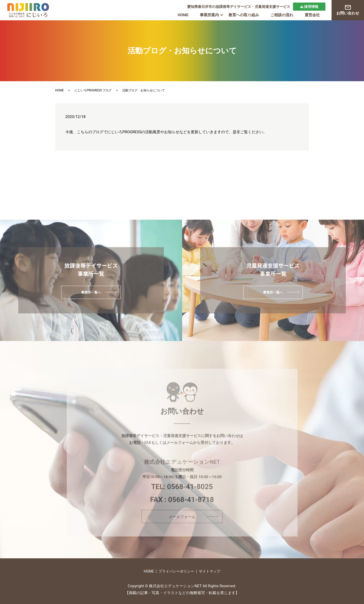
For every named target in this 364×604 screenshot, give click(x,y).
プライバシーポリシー (176, 571)
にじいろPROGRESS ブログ (93, 90)
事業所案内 (209, 15)
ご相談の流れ (282, 15)
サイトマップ (210, 571)
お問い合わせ (348, 10)
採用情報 (309, 7)
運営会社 (312, 15)
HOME (183, 15)
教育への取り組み (244, 15)
